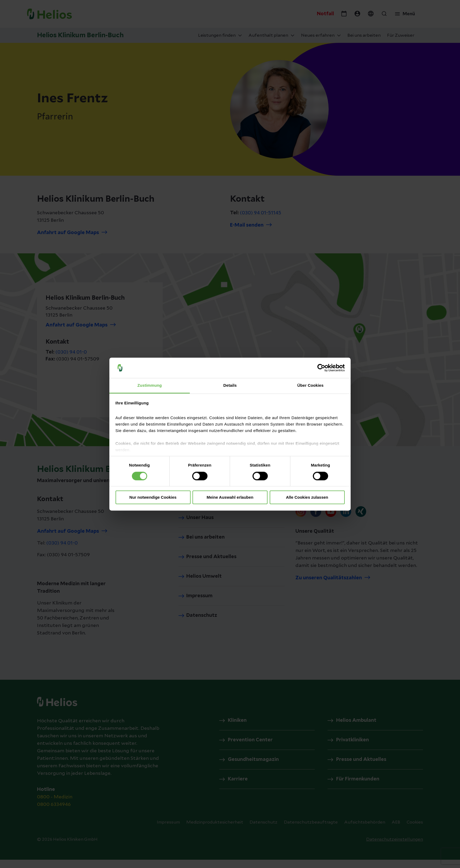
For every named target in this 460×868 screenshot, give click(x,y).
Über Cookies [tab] (310, 386)
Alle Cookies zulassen (307, 497)
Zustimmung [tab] (150, 386)
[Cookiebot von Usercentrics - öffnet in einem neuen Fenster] (321, 368)
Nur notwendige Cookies (153, 497)
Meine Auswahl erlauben (230, 497)
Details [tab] (230, 386)
